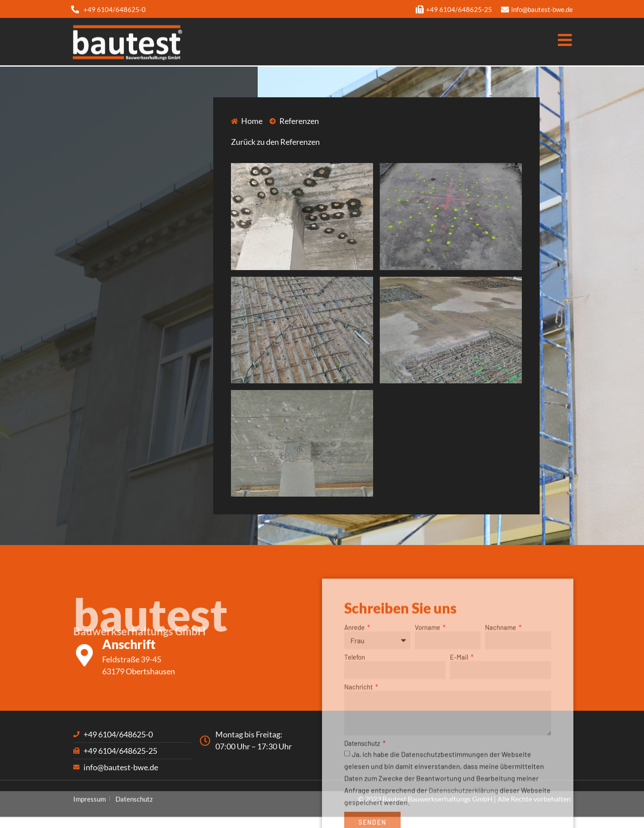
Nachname (501, 698)
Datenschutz (363, 814)
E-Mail (460, 728)
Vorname (428, 698)
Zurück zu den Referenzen (275, 142)
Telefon (355, 728)
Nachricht (359, 758)
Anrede (355, 698)
